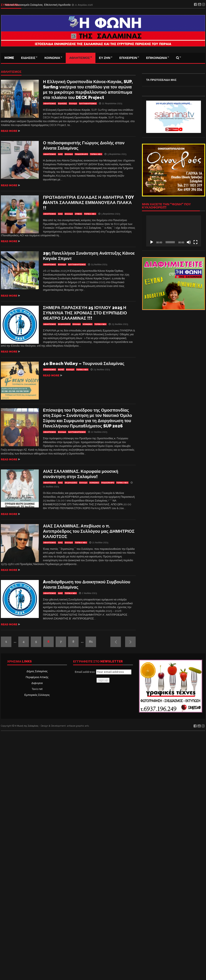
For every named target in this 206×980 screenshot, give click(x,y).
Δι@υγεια (37, 683)
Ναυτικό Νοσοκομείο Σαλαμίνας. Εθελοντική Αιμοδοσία (38, 5)
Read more (9, 131)
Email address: (103, 672)
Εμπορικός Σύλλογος (37, 695)
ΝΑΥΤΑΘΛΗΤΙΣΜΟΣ (88, 104)
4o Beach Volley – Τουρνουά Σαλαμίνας (84, 364)
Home (9, 58)
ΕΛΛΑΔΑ (73, 104)
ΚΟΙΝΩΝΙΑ (52, 58)
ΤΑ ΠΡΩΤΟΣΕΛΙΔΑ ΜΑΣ (161, 80)
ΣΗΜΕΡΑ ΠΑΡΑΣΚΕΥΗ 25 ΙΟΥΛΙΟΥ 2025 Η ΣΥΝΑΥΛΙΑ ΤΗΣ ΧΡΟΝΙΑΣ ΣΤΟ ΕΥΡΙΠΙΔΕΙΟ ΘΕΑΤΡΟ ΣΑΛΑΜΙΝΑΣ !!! (85, 313)
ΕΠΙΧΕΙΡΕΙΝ (128, 58)
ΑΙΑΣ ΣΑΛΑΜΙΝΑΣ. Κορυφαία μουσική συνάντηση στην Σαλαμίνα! (81, 474)
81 (91, 642)
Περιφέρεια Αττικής (37, 677)
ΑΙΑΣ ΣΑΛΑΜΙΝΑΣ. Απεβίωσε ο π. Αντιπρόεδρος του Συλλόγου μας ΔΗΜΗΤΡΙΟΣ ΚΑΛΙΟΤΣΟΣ (89, 531)
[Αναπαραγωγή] (152, 242)
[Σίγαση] (189, 242)
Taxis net (37, 689)
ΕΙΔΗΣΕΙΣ (28, 58)
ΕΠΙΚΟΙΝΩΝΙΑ (157, 58)
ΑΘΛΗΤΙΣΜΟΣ (80, 58)
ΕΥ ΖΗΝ (105, 58)
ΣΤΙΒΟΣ (78, 214)
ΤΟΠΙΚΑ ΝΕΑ (96, 154)
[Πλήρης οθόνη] (195, 242)
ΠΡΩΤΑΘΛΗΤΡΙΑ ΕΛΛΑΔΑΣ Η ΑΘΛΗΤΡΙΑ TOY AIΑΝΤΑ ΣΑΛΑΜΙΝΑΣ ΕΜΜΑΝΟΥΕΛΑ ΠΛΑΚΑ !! (88, 203)
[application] (174, 231)
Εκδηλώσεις (64, 324)
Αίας (60, 154)
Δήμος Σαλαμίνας (37, 671)
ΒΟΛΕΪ (61, 370)
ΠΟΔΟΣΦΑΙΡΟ (81, 154)
